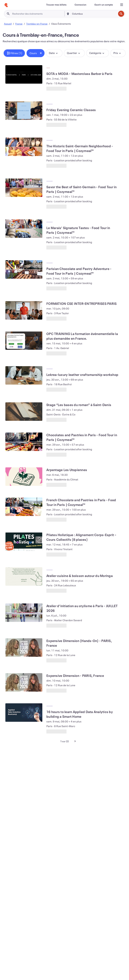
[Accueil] (6, 5)
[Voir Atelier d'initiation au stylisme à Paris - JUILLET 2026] (24, 613)
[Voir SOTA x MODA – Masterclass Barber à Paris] (24, 74)
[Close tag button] (41, 53)
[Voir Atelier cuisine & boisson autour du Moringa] (24, 576)
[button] (14, 53)
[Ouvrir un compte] (104, 5)
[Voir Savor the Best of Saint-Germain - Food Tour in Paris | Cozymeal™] (24, 188)
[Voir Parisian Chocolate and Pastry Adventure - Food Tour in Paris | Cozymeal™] (24, 269)
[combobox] (94, 14)
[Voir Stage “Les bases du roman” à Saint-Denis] (24, 412)
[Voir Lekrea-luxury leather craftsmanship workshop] (24, 375)
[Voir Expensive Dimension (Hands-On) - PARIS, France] (24, 648)
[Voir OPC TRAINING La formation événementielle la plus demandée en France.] (24, 341)
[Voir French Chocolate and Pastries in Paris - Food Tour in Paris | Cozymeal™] (24, 507)
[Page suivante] (75, 741)
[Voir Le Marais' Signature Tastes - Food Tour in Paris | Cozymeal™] (24, 229)
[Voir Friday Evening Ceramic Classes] (24, 111)
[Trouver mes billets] (56, 5)
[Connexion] (80, 5)
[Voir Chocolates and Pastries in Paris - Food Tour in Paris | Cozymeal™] (24, 442)
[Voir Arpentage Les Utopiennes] (24, 477)
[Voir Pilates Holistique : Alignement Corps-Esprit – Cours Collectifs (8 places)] (24, 542)
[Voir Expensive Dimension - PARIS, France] (24, 682)
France (19, 24)
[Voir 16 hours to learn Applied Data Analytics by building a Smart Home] (24, 713)
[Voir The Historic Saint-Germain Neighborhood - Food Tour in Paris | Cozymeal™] (24, 147)
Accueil (8, 24)
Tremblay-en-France (37, 24)
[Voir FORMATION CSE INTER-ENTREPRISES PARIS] (24, 310)
